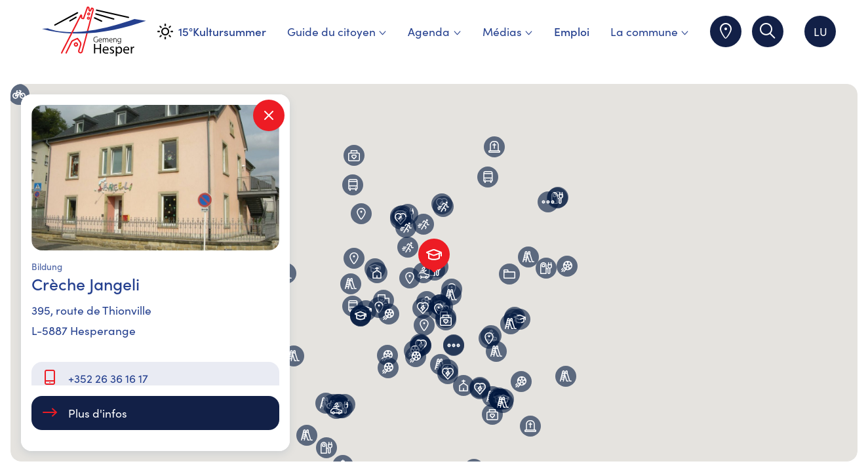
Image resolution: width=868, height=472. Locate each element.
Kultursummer (229, 31)
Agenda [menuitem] (434, 31)
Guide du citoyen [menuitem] (337, 31)
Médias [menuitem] (508, 31)
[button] (351, 284)
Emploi (572, 31)
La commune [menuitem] (650, 31)
